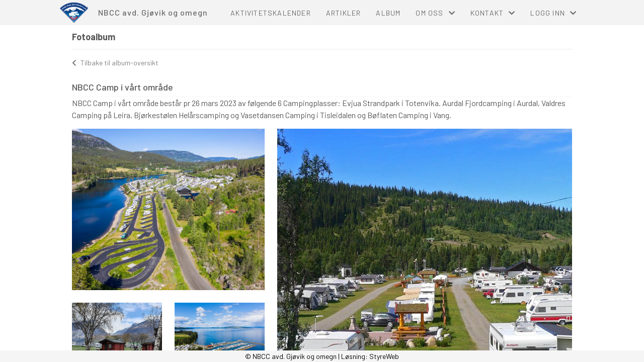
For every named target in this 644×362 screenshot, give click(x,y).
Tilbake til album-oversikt (115, 63)
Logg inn (553, 13)
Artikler (344, 13)
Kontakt (493, 13)
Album (388, 13)
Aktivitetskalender (271, 13)
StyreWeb (384, 356)
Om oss (435, 13)
